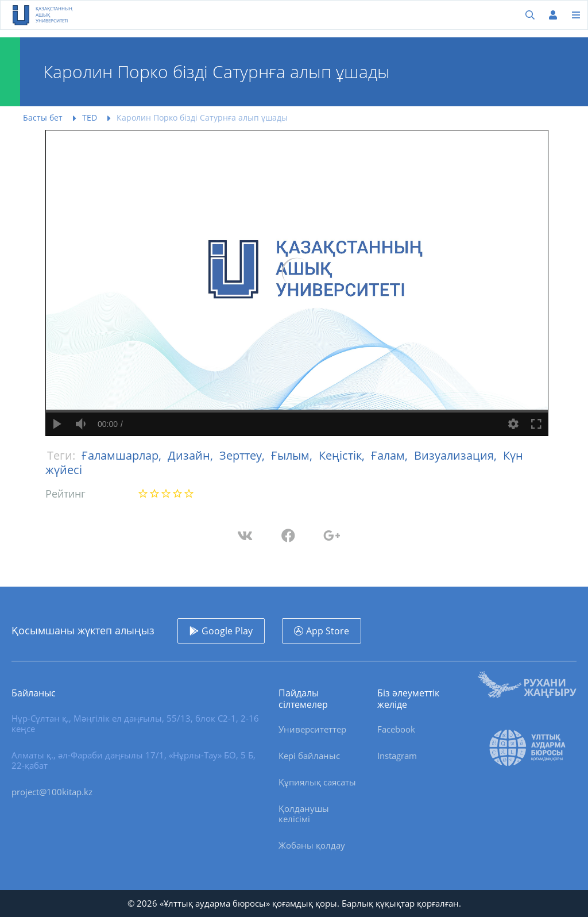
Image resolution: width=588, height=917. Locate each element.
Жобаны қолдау (312, 845)
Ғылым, (293, 455)
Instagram (397, 756)
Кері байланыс (309, 756)
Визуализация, (457, 455)
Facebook (396, 729)
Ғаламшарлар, (123, 455)
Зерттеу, (243, 455)
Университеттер (312, 729)
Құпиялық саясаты (317, 782)
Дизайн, (192, 455)
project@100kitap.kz (52, 792)
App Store (328, 631)
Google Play (227, 631)
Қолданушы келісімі (304, 814)
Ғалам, (391, 455)
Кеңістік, (343, 455)
